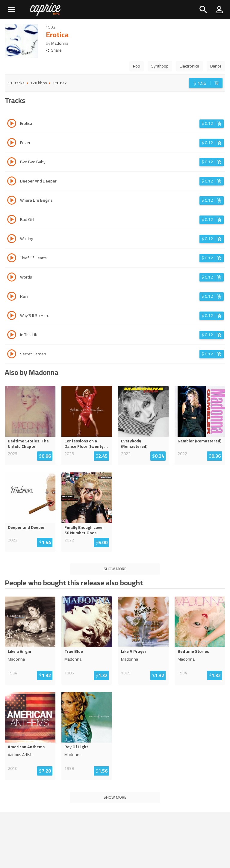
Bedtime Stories (193, 651)
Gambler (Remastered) (199, 441)
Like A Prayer (134, 651)
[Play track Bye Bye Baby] (12, 163)
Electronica (189, 66)
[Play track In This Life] (12, 336)
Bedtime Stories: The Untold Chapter (28, 444)
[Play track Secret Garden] (12, 355)
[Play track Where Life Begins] (12, 201)
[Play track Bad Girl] (12, 220)
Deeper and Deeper (26, 527)
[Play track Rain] (12, 297)
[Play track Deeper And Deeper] (12, 182)
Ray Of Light (76, 747)
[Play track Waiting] (12, 240)
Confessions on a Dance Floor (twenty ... (86, 444)
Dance (216, 66)
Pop (137, 66)
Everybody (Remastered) (134, 444)
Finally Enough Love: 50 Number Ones (84, 530)
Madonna (60, 43)
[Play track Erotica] (12, 124)
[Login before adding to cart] (206, 83)
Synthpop (160, 66)
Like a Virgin (19, 651)
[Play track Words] (12, 278)
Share (54, 50)
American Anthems (26, 747)
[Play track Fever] (12, 143)
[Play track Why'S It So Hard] (12, 316)
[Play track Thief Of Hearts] (12, 259)
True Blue (74, 651)
